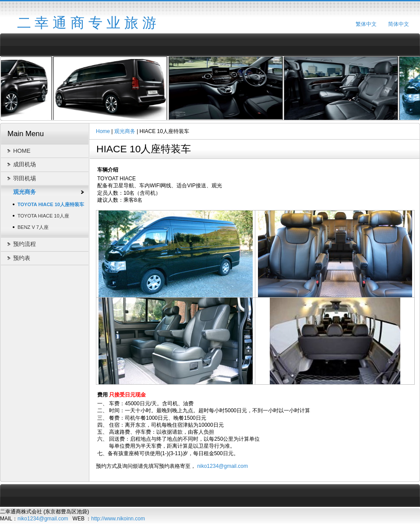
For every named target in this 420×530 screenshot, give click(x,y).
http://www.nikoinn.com (118, 519)
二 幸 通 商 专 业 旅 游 (87, 23)
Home (103, 131)
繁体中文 (366, 24)
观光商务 (125, 131)
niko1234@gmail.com (222, 466)
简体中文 (399, 24)
